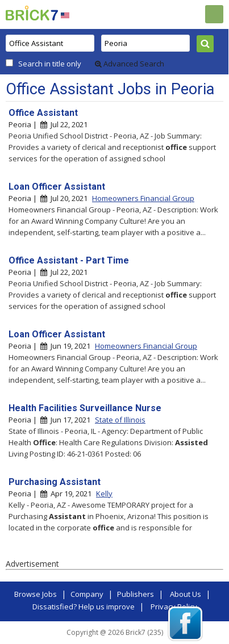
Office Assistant (43, 113)
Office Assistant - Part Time (69, 260)
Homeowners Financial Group (143, 198)
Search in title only (50, 64)
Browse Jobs (36, 594)
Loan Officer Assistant (57, 187)
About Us (186, 594)
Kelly (104, 494)
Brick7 (32, 13)
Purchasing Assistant (55, 482)
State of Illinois (120, 420)
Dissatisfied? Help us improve (84, 607)
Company (87, 594)
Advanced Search (130, 64)
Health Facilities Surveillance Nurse (85, 408)
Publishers (136, 594)
